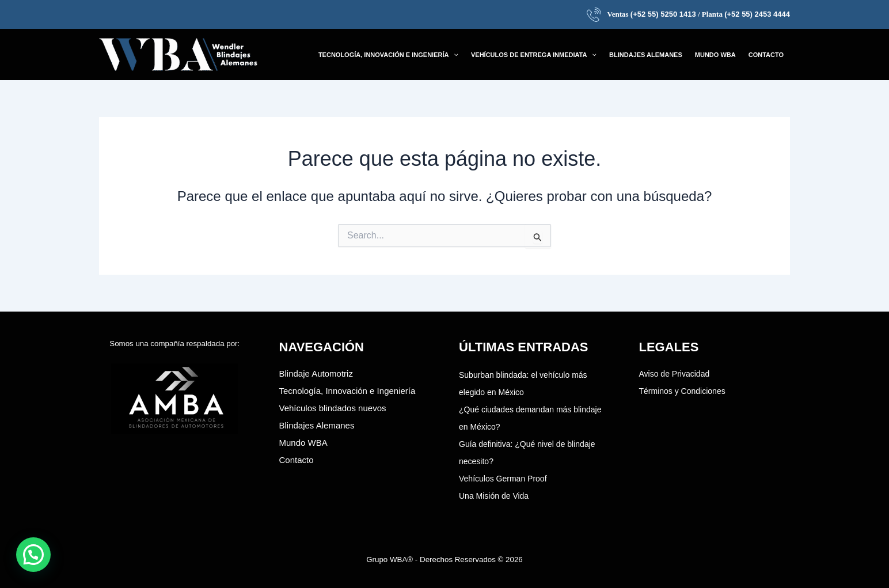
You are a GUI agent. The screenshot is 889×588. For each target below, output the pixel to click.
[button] (388, 55)
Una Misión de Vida (494, 496)
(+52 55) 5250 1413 (663, 14)
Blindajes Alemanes (317, 425)
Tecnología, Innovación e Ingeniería (347, 391)
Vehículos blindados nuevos (333, 408)
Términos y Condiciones (682, 391)
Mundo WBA (303, 443)
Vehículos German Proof (503, 479)
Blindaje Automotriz (316, 373)
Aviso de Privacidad (675, 374)
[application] (453, 55)
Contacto (297, 460)
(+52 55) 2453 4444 (757, 14)
